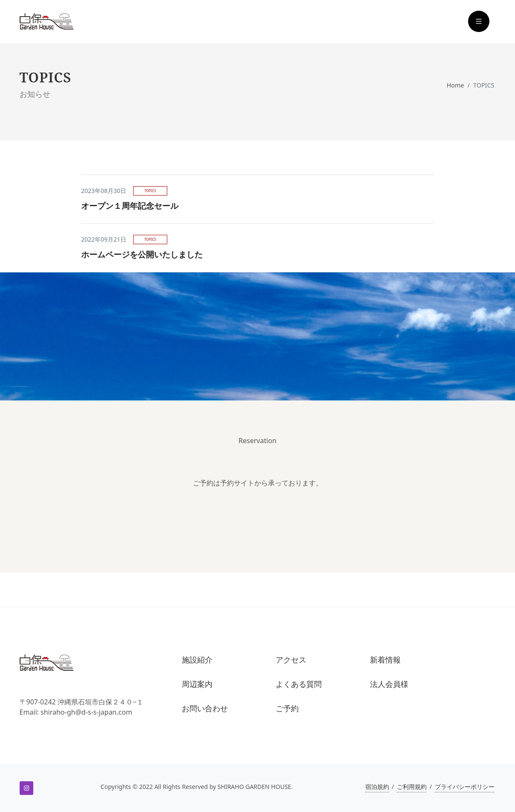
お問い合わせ (205, 708)
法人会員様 (389, 684)
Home (455, 85)
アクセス (291, 660)
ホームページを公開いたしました (142, 254)
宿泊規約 (377, 787)
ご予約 (287, 708)
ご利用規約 (412, 787)
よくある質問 (299, 684)
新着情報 (385, 660)
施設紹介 (197, 660)
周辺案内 (197, 684)
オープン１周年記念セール (130, 206)
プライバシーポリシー (465, 787)
